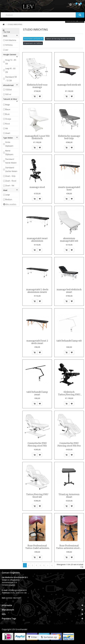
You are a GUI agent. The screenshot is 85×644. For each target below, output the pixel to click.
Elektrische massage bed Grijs (69, 137)
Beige (8, 105)
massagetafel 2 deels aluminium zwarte (37, 291)
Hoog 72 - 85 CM (11, 62)
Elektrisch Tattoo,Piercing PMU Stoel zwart (69, 393)
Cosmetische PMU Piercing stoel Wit (37, 444)
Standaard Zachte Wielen (11, 169)
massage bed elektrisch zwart (69, 291)
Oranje (8, 119)
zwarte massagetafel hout (69, 189)
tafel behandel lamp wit (69, 341)
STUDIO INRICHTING (15, 24)
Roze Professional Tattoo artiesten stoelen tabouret (69, 547)
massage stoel (37, 187)
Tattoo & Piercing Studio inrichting (60, 39)
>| (52, 565)
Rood (7, 124)
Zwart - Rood (11, 181)
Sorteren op (49, 637)
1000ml (8, 90)
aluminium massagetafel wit (69, 240)
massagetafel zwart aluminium (37, 240)
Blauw (8, 109)
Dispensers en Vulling (33, 43)
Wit (7, 128)
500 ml (8, 94)
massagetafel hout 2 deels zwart (37, 342)
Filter (33, 637)
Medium (9, 199)
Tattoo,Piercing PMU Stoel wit (37, 496)
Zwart (8, 133)
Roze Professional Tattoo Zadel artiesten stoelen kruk (37, 547)
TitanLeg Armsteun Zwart (69, 496)
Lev (7, 50)
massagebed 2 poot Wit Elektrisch (37, 137)
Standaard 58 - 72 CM (11, 79)
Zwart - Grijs (10, 176)
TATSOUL (9, 45)
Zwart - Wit (10, 186)
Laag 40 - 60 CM (10, 70)
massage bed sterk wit (69, 85)
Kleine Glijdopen (9, 152)
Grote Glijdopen (9, 144)
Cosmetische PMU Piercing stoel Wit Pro (69, 444)
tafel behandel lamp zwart (37, 393)
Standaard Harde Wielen (11, 161)
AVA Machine (11, 40)
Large (8, 195)
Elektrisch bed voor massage (37, 86)
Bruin (7, 114)
